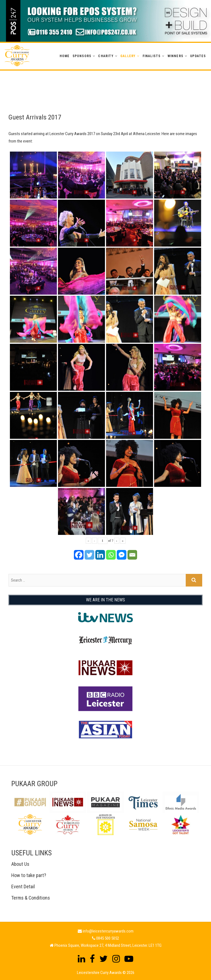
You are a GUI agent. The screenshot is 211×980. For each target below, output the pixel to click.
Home (65, 56)
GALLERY (128, 56)
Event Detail (23, 887)
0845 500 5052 (108, 938)
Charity (106, 56)
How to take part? (29, 875)
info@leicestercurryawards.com (108, 931)
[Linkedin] (100, 555)
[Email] (132, 555)
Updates (198, 56)
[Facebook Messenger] (122, 555)
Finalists (152, 56)
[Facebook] (79, 555)
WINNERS (175, 56)
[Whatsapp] (111, 555)
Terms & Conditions (31, 898)
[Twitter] (89, 555)
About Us (20, 864)
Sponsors (82, 56)
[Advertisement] (105, 83)
